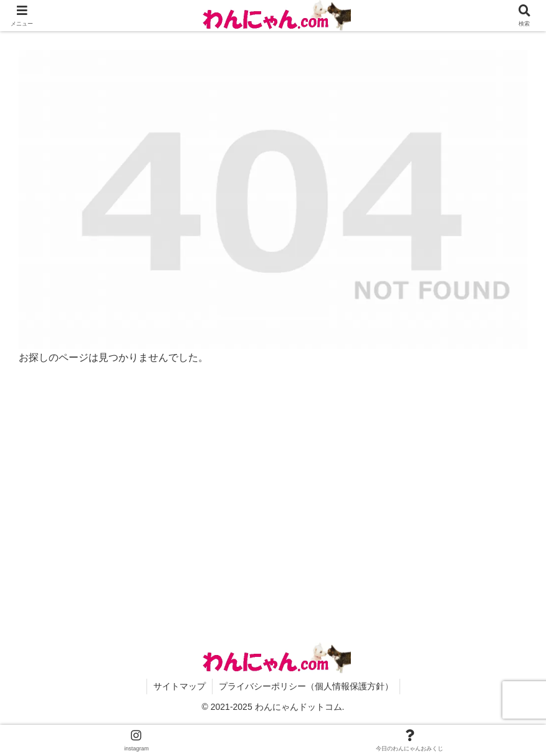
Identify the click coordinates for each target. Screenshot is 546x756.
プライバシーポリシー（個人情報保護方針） (306, 686)
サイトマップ (180, 686)
